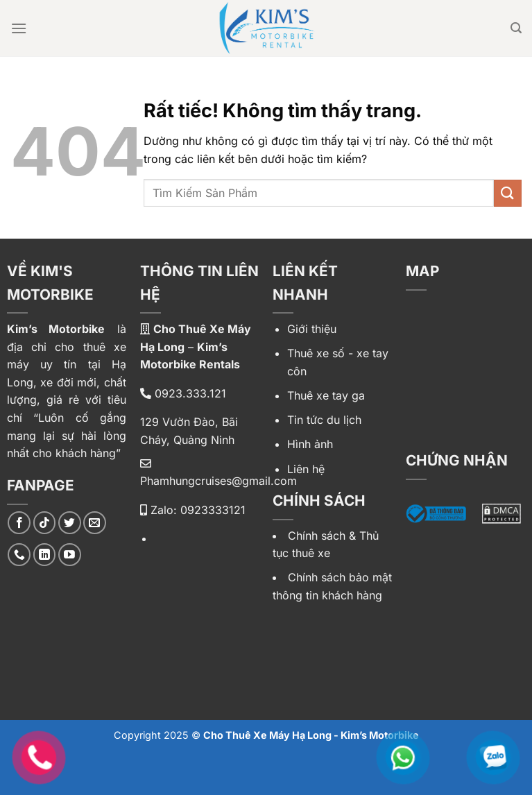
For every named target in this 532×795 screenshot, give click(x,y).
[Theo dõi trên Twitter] (70, 523)
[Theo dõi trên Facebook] (19, 523)
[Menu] (19, 28)
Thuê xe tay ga (326, 395)
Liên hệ (306, 469)
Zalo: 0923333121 (193, 510)
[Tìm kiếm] (516, 28)
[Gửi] (508, 193)
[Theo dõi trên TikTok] (45, 523)
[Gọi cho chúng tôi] (19, 555)
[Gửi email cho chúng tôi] (95, 523)
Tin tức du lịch (324, 420)
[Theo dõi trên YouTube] (70, 555)
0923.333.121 (183, 393)
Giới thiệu (312, 329)
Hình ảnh (310, 444)
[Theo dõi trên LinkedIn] (45, 555)
